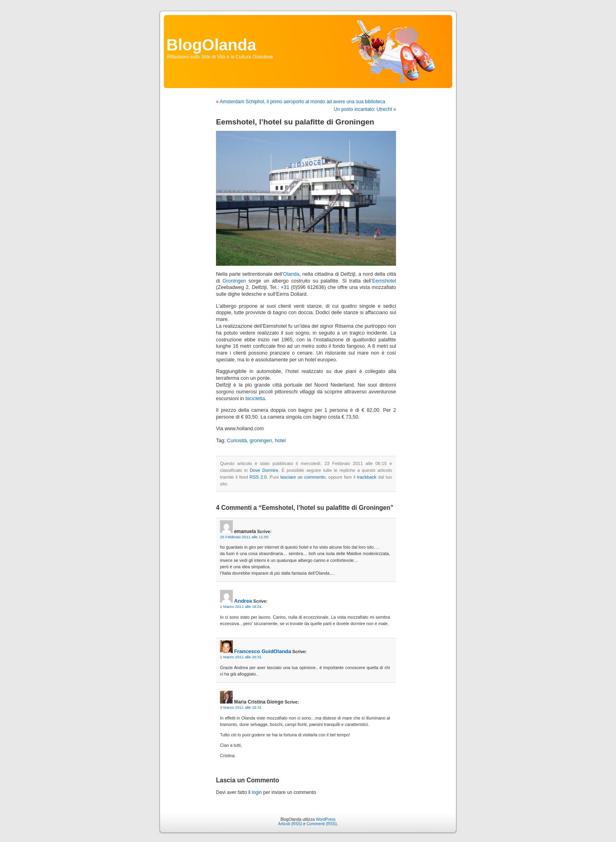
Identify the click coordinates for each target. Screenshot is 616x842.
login (257, 792)
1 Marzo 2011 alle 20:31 (241, 657)
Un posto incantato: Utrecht (363, 109)
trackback (367, 477)
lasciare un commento (303, 477)
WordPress (326, 819)
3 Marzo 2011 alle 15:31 (241, 707)
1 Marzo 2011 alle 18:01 (241, 606)
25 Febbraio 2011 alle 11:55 (244, 537)
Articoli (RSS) (290, 824)
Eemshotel (384, 281)
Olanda (291, 274)
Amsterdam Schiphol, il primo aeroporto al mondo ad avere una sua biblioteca (302, 102)
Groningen (234, 281)
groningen (261, 441)
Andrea (243, 601)
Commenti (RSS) (322, 824)
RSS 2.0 (258, 477)
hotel (280, 441)
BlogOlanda (211, 45)
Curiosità (237, 441)
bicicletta (255, 399)
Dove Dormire (264, 470)
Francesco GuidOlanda (263, 651)
